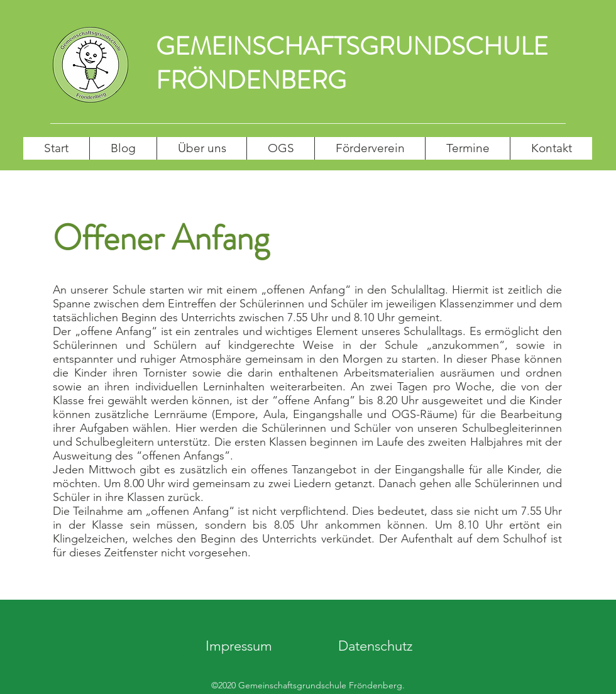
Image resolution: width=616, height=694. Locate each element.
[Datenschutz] (375, 647)
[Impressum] (239, 647)
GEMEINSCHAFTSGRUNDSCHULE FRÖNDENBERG (352, 63)
